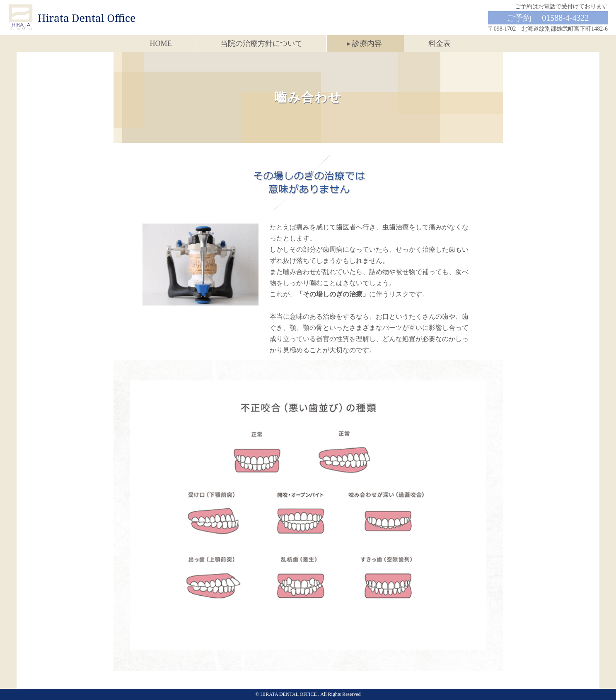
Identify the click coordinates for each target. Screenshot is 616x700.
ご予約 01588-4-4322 (548, 18)
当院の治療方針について (261, 43)
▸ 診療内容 (365, 43)
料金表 (440, 43)
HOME (161, 43)
